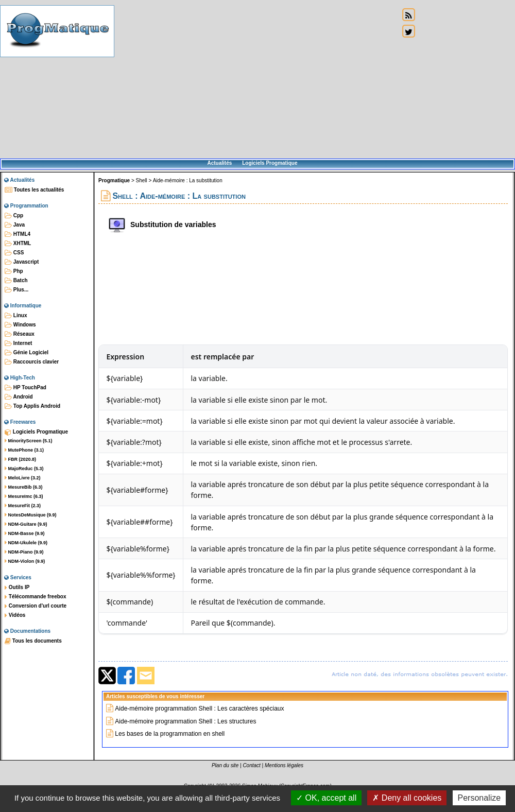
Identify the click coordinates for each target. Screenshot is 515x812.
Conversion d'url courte (36, 606)
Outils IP (17, 588)
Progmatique (114, 180)
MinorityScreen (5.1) (29, 441)
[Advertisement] (257, 80)
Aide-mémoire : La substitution (188, 180)
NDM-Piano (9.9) (24, 552)
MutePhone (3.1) (24, 450)
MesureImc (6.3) (24, 496)
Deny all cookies (407, 798)
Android (19, 397)
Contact (251, 765)
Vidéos (15, 615)
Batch (16, 281)
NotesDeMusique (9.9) (31, 515)
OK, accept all (326, 798)
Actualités (219, 163)
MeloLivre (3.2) (23, 478)
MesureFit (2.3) (23, 506)
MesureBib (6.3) (24, 487)
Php (14, 271)
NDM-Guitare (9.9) (26, 524)
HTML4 (18, 234)
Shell (142, 180)
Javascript (22, 262)
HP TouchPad (25, 388)
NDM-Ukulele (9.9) (26, 543)
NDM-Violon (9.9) (25, 561)
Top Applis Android (32, 406)
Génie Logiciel (27, 353)
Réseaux (20, 334)
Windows (20, 325)
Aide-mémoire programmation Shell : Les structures (185, 721)
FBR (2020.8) (20, 459)
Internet (18, 343)
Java (15, 225)
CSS (14, 253)
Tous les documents (33, 641)
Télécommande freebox (35, 597)
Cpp (14, 216)
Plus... (16, 290)
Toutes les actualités (34, 190)
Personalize (479, 798)
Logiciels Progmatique (270, 163)
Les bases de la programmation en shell (170, 734)
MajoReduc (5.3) (24, 469)
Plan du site (225, 765)
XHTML (18, 244)
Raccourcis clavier (32, 362)
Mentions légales (284, 765)
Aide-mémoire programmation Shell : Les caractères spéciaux (199, 709)
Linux (16, 316)
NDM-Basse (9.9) (25, 533)
